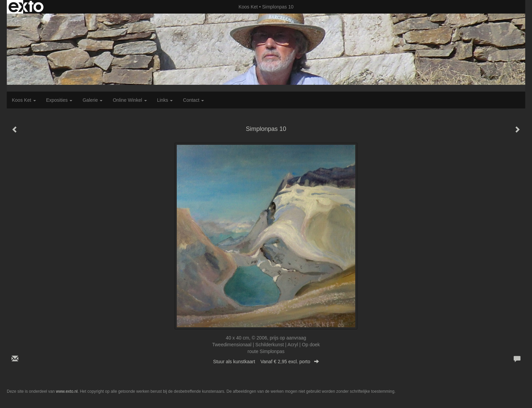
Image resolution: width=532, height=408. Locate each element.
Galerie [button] (92, 100)
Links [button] (165, 100)
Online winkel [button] (130, 100)
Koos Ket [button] (24, 100)
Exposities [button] (59, 100)
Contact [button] (193, 100)
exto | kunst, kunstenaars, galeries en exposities (26, 7)
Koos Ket (248, 7)
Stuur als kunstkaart (266, 362)
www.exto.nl (67, 391)
